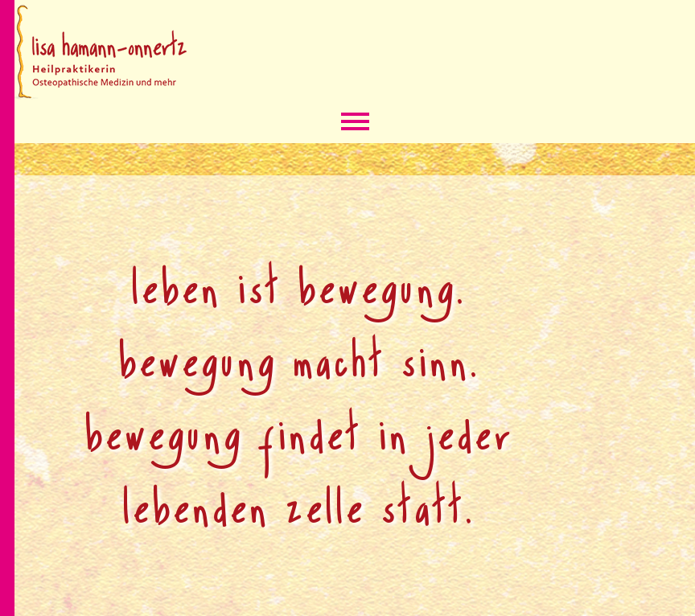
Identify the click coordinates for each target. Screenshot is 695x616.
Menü (355, 123)
